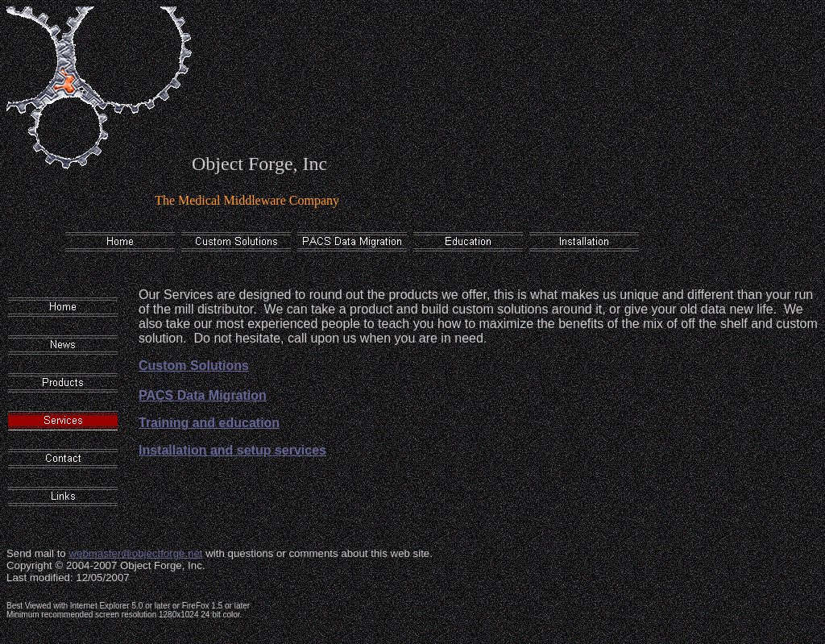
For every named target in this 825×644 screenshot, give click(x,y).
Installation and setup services (232, 450)
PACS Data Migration (203, 395)
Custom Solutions (194, 366)
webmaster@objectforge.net (135, 553)
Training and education (209, 423)
